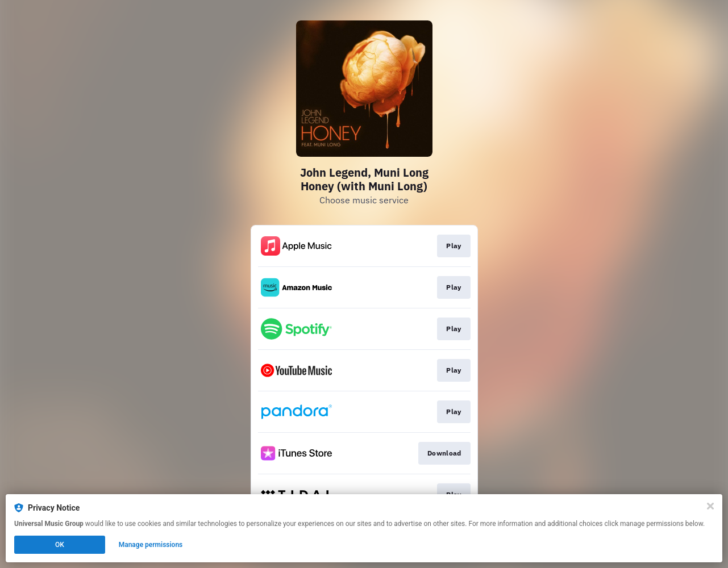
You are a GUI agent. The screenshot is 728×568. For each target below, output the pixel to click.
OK (60, 545)
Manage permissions (151, 545)
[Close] (710, 506)
